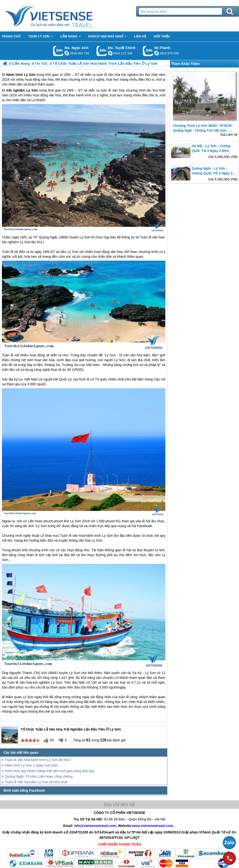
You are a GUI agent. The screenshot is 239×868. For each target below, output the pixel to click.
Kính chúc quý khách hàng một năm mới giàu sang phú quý (50, 771)
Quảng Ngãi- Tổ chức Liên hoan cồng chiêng (39, 776)
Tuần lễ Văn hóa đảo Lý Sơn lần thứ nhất (36, 782)
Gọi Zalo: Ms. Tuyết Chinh (102, 51)
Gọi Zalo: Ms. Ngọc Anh (58, 51)
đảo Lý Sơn (70, 252)
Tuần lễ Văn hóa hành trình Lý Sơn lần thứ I (38, 760)
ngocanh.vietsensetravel (67, 53)
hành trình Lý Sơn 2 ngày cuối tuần (32, 765)
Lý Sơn (32, 90)
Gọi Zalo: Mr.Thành (148, 51)
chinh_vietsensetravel (110, 53)
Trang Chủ (61, 16)
